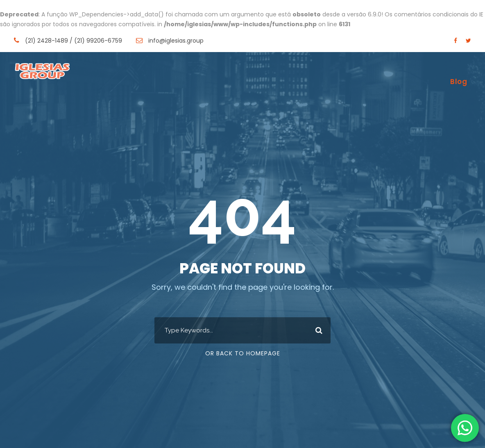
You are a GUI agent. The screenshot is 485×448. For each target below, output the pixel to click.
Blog (459, 82)
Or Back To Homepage (243, 353)
